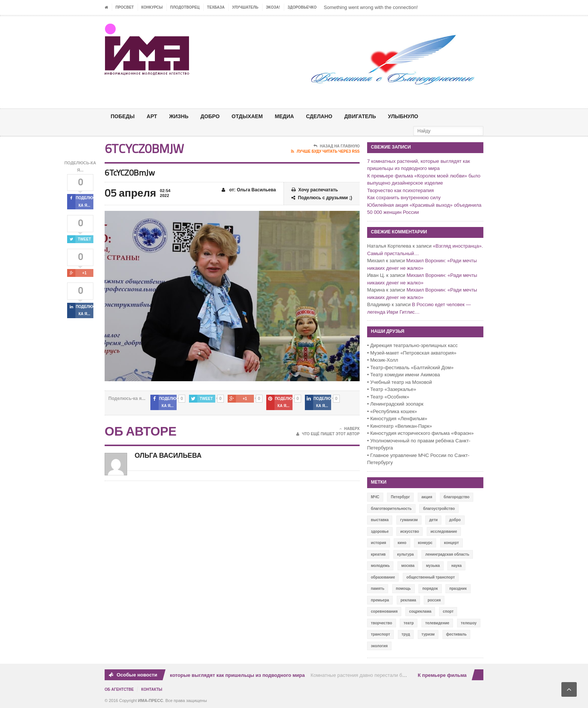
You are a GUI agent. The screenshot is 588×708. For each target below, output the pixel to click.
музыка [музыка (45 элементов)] (433, 566)
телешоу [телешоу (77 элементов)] (469, 623)
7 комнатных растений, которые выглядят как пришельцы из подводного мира (211, 675)
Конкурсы (152, 7)
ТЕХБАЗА (216, 7)
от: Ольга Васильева (249, 190)
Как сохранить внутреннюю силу (404, 198)
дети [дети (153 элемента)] (433, 520)
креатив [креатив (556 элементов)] (378, 554)
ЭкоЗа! (273, 7)
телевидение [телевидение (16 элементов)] (437, 623)
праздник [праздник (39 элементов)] (458, 588)
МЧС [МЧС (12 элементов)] (375, 497)
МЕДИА (284, 116)
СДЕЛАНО (319, 116)
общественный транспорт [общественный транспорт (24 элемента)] (431, 577)
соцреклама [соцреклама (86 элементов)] (420, 611)
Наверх (349, 429)
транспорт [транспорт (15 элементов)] (380, 634)
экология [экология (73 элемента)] (379, 646)
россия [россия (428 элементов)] (434, 600)
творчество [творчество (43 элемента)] (382, 623)
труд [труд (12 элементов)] (406, 634)
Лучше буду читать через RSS (325, 152)
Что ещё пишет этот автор (328, 434)
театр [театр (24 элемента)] (409, 623)
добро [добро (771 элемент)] (455, 520)
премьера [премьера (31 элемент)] (380, 600)
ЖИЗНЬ (179, 116)
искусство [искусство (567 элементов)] (409, 531)
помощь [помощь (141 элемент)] (403, 588)
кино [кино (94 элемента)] (402, 543)
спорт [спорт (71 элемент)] (448, 611)
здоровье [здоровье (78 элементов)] (380, 531)
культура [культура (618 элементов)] (405, 554)
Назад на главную (337, 146)
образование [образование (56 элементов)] (383, 577)
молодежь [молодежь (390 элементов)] (380, 566)
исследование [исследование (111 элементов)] (444, 531)
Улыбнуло (403, 116)
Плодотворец (185, 7)
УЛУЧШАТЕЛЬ (245, 7)
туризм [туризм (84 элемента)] (428, 634)
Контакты (152, 689)
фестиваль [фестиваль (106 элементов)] (457, 634)
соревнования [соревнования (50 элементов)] (384, 611)
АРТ (152, 116)
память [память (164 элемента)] (378, 588)
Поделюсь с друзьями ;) (322, 198)
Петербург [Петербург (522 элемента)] (400, 497)
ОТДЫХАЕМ (247, 116)
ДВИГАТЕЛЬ (360, 116)
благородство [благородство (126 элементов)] (457, 497)
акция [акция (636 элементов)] (427, 497)
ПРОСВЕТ (125, 7)
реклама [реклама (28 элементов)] (408, 600)
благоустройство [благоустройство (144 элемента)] (439, 509)
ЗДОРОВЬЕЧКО (302, 7)
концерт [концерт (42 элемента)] (451, 543)
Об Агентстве (119, 689)
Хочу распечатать (315, 190)
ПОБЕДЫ (123, 116)
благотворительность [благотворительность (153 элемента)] (391, 509)
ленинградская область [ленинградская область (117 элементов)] (447, 554)
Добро (210, 116)
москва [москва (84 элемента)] (408, 566)
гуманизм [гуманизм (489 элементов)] (409, 520)
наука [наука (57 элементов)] (456, 566)
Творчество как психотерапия (400, 190)
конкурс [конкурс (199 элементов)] (425, 543)
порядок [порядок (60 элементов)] (430, 588)
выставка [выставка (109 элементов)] (380, 520)
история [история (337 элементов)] (379, 543)
